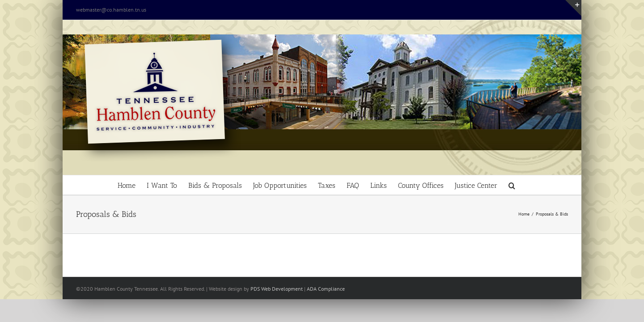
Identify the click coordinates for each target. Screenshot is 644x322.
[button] (558, 185)
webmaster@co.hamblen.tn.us (111, 10)
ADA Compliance (326, 289)
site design (230, 289)
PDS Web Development (277, 289)
